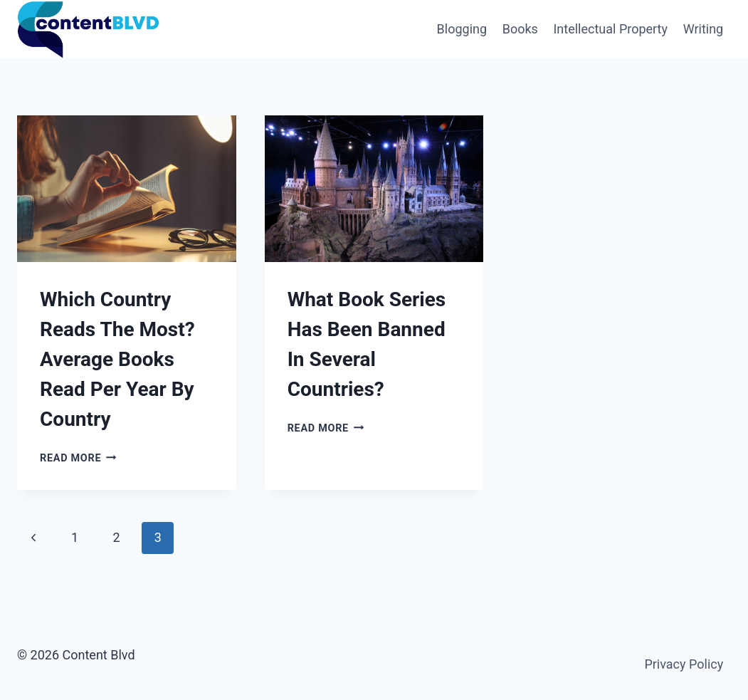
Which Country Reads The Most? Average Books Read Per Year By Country (117, 359)
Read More (78, 458)
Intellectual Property (610, 29)
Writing (704, 29)
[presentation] (127, 188)
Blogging (462, 29)
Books (520, 29)
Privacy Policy (684, 664)
